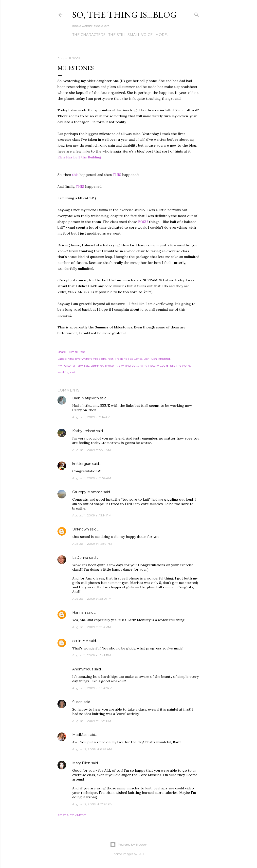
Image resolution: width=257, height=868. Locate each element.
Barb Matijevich (86, 398)
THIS (117, 175)
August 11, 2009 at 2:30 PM (92, 599)
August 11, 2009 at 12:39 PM (92, 544)
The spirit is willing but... (122, 366)
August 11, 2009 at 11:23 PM (92, 721)
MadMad (80, 735)
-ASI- (142, 854)
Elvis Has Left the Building (79, 157)
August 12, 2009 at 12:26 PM (92, 804)
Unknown (81, 529)
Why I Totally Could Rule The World (165, 366)
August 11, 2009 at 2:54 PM (92, 627)
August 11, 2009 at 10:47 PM (92, 688)
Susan (77, 702)
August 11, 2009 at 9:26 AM (92, 450)
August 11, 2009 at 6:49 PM (92, 655)
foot (111, 359)
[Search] (197, 14)
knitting (164, 359)
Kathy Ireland (84, 431)
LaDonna (80, 558)
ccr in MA (80, 641)
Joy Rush (150, 359)
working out (66, 372)
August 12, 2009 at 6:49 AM (92, 749)
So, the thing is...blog (125, 15)
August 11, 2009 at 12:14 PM (92, 515)
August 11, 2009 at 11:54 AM (92, 478)
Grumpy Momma (87, 492)
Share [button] (62, 352)
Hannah (79, 613)
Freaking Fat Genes (129, 359)
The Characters (89, 35)
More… (162, 35)
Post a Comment (72, 815)
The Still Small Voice (130, 35)
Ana (71, 359)
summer (97, 366)
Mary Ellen (81, 763)
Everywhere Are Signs (91, 359)
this (75, 175)
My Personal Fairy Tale (73, 366)
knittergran (82, 464)
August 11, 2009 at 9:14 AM (91, 417)
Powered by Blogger (128, 845)
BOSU (143, 222)
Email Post (77, 352)
